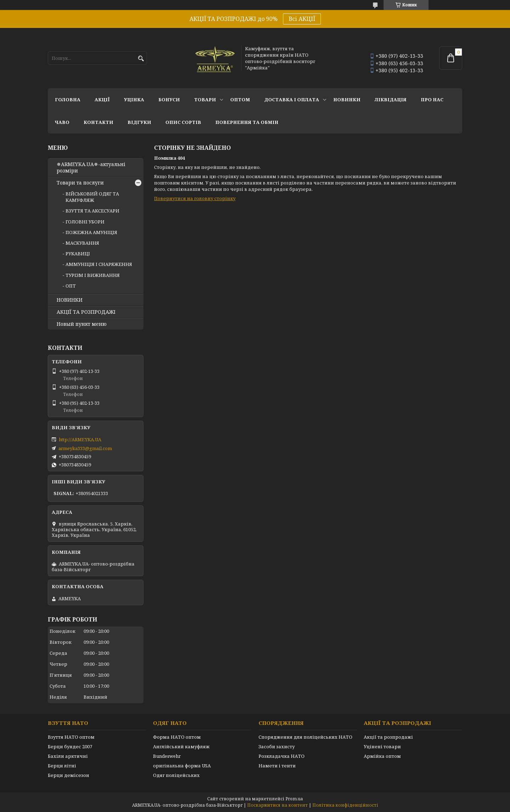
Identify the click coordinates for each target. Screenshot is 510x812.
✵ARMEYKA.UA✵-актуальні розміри (91, 167)
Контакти (98, 122)
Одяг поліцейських (176, 775)
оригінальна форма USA (182, 766)
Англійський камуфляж (181, 746)
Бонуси (169, 100)
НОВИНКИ (347, 100)
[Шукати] (141, 59)
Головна (68, 100)
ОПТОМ (240, 100)
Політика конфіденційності (345, 805)
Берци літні (62, 766)
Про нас (432, 100)
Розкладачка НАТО (282, 756)
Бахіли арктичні (68, 756)
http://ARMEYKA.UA (80, 439)
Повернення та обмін (247, 122)
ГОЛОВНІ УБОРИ (85, 222)
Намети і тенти (277, 766)
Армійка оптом (382, 756)
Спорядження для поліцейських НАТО (305, 737)
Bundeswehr (167, 756)
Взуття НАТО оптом (71, 737)
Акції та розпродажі (388, 737)
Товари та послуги (80, 183)
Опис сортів (183, 122)
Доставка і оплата (292, 100)
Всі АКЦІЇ (302, 19)
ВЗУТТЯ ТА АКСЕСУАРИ (92, 211)
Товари (205, 100)
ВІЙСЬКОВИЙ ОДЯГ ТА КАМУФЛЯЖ (92, 197)
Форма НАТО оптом (177, 737)
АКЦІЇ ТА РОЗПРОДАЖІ (86, 312)
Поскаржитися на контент (277, 805)
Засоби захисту (277, 746)
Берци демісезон (69, 775)
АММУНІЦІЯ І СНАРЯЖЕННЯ (99, 264)
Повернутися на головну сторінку (195, 198)
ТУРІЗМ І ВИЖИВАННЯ (93, 275)
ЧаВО (62, 122)
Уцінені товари (382, 746)
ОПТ (71, 286)
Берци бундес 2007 (70, 746)
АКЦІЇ (102, 100)
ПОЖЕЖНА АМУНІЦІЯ (91, 232)
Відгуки (139, 122)
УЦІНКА (134, 100)
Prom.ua (294, 799)
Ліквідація (391, 100)
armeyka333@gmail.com (85, 448)
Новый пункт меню (82, 324)
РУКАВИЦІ (78, 254)
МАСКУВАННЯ (82, 243)
